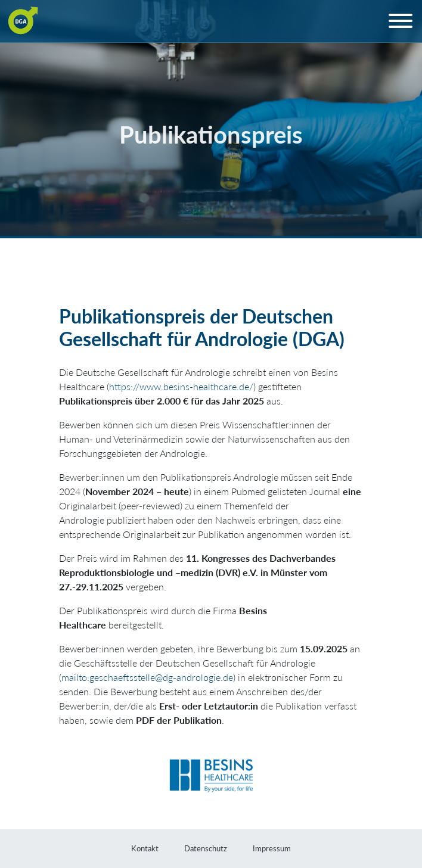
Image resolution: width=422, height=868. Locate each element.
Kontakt (145, 848)
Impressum (272, 848)
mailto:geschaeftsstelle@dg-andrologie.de (147, 677)
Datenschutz (206, 848)
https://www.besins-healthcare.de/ (181, 386)
